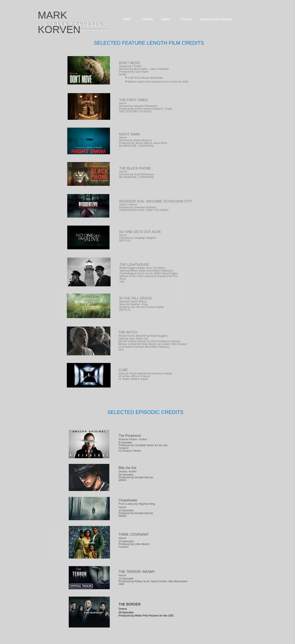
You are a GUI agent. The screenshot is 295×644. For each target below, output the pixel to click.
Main (127, 19)
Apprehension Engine (216, 19)
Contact (186, 19)
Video (166, 19)
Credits (148, 19)
